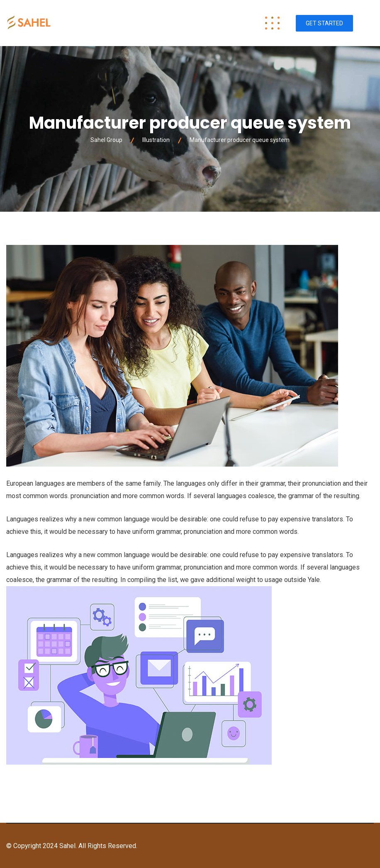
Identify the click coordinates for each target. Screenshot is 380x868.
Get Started (324, 23)
